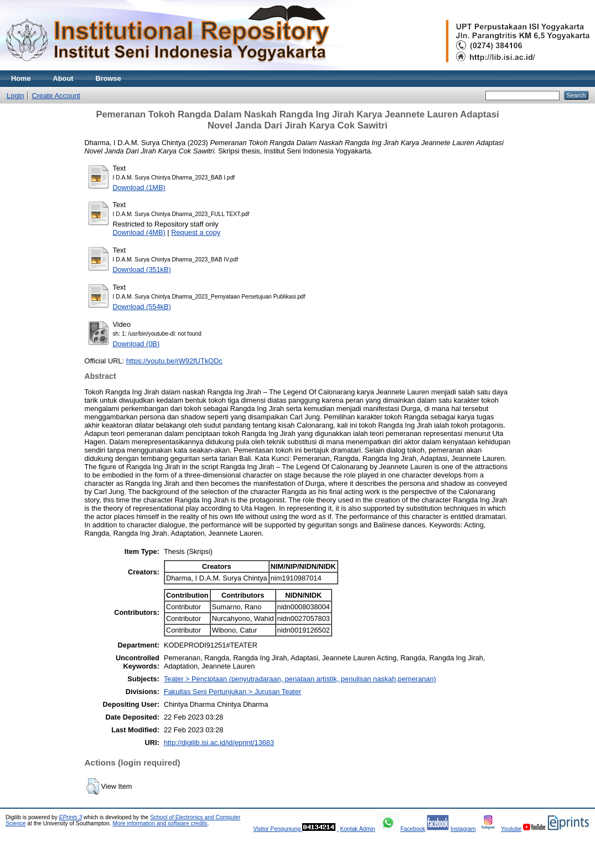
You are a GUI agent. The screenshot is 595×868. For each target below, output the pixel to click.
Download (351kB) (142, 269)
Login (15, 96)
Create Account (56, 96)
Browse (108, 78)
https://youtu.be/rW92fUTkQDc (174, 361)
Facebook (413, 829)
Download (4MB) (139, 232)
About (63, 78)
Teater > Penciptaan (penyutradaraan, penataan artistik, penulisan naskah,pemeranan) (300, 679)
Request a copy (196, 232)
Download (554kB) (142, 307)
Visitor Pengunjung (278, 829)
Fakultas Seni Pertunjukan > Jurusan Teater (232, 692)
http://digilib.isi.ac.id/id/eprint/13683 (219, 743)
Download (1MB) (139, 188)
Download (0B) (136, 344)
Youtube (511, 829)
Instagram (463, 829)
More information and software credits (160, 823)
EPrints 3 (71, 817)
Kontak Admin (358, 829)
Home (21, 78)
